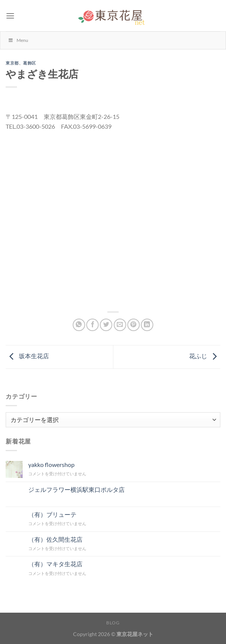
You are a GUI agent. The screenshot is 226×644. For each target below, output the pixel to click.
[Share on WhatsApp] (79, 325)
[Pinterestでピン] (134, 325)
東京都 (12, 63)
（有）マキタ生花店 (55, 564)
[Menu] (10, 16)
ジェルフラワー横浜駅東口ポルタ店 (76, 489)
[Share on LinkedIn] (147, 325)
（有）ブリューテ (52, 514)
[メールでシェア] (120, 325)
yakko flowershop (51, 465)
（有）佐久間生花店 (55, 539)
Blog (113, 623)
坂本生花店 (27, 356)
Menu (18, 40)
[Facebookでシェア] (92, 325)
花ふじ (205, 356)
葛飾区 (30, 63)
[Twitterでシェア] (106, 325)
